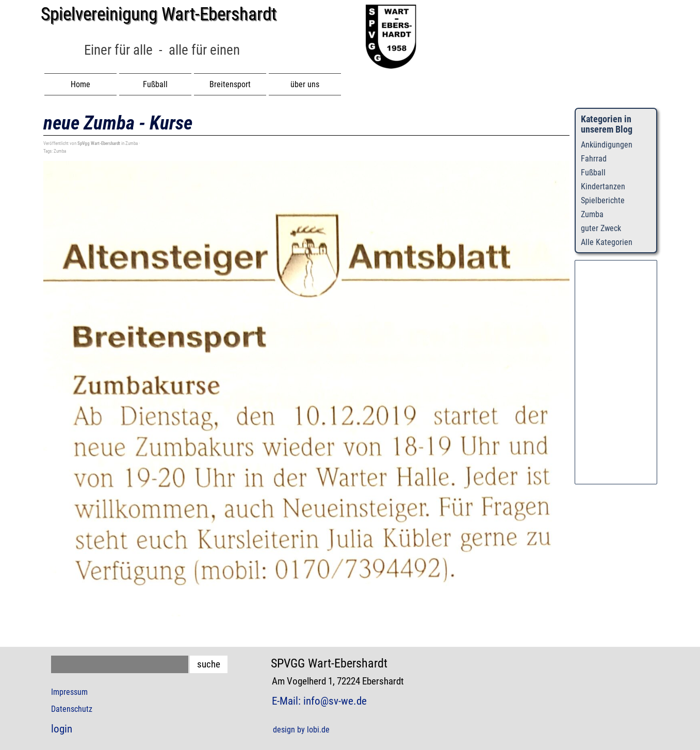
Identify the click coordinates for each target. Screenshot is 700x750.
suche (209, 664)
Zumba (60, 151)
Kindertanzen (603, 186)
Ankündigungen (607, 145)
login (62, 729)
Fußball (593, 173)
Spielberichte (603, 200)
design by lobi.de (301, 730)
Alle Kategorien (607, 242)
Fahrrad (594, 159)
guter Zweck (601, 228)
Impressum (69, 692)
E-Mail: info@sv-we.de (319, 701)
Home (80, 84)
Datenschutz (72, 709)
